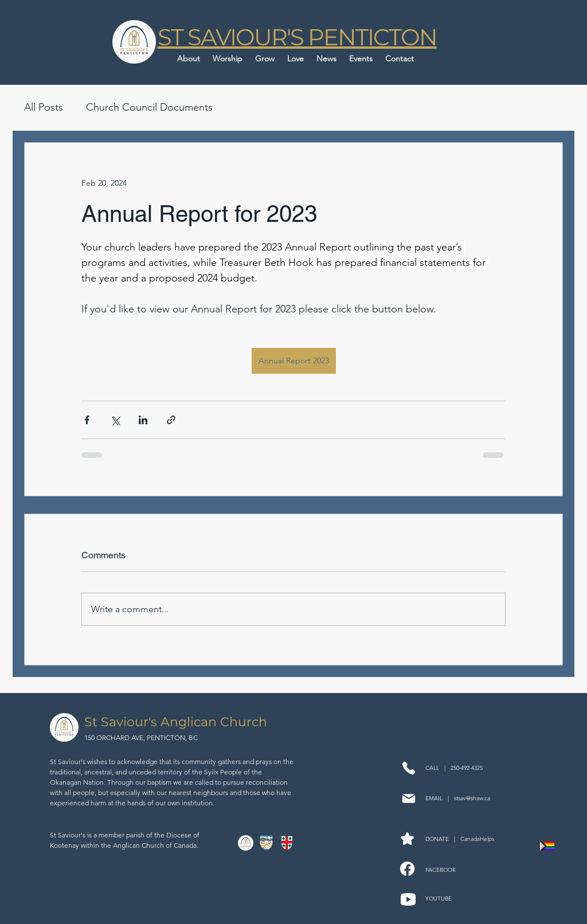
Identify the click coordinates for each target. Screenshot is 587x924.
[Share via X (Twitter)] (115, 420)
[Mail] (408, 798)
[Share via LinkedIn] (143, 420)
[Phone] (408, 768)
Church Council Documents (149, 107)
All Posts (44, 107)
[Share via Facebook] (87, 420)
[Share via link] (171, 420)
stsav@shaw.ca (472, 798)
